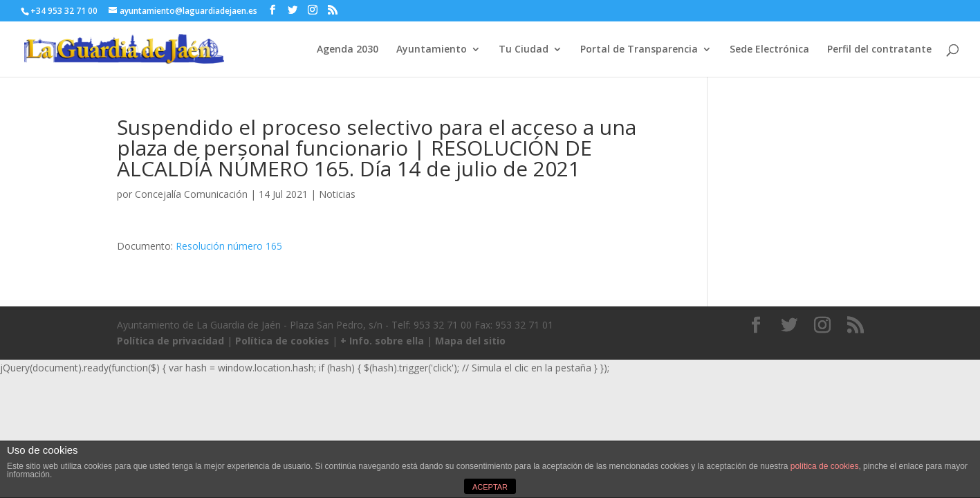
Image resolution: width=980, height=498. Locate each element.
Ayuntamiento (432, 50)
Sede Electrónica (769, 50)
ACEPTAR (490, 487)
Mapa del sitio (470, 341)
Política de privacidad (170, 341)
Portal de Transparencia (639, 50)
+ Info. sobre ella (382, 341)
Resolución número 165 (229, 246)
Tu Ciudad (524, 50)
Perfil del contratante (879, 50)
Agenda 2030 (348, 50)
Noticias (337, 194)
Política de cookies (282, 341)
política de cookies (825, 466)
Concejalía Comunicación (191, 194)
